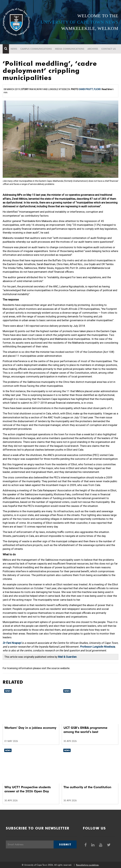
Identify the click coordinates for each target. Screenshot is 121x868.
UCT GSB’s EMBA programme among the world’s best (85, 730)
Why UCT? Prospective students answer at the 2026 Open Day (28, 789)
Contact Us (109, 49)
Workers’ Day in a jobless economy (30, 728)
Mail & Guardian (67, 657)
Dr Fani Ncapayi (12, 643)
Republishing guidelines (87, 865)
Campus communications (36, 49)
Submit (65, 844)
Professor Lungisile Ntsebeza (97, 647)
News (14, 49)
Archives (93, 49)
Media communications (70, 49)
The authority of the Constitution (87, 787)
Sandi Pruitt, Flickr (90, 89)
